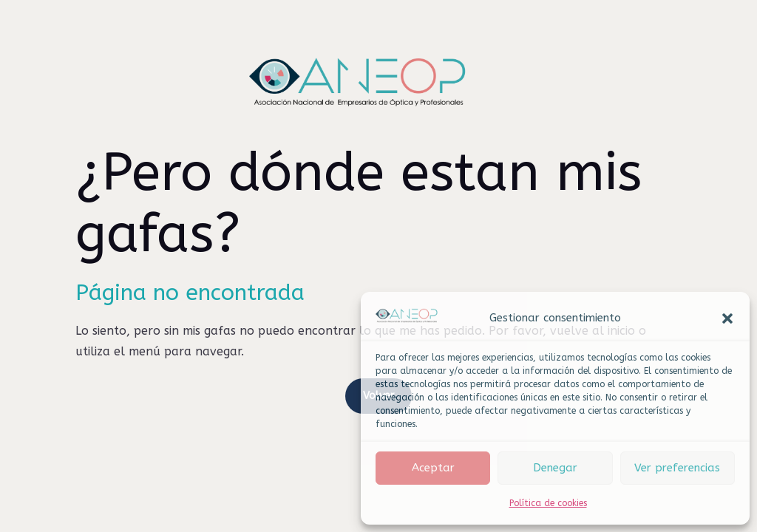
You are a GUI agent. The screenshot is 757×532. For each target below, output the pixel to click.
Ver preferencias (677, 468)
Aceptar (433, 468)
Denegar (555, 468)
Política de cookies (548, 503)
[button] (727, 318)
